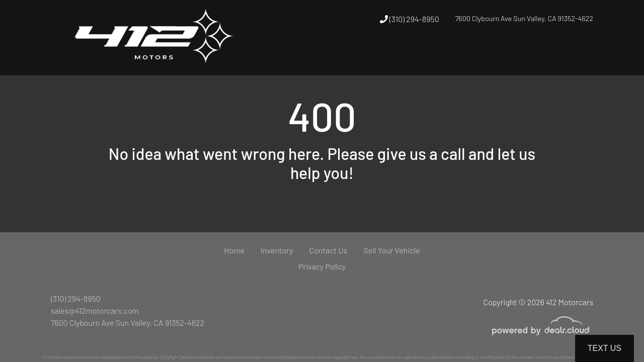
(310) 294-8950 (410, 19)
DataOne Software (197, 357)
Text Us (605, 348)
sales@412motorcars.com (95, 310)
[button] (430, 57)
